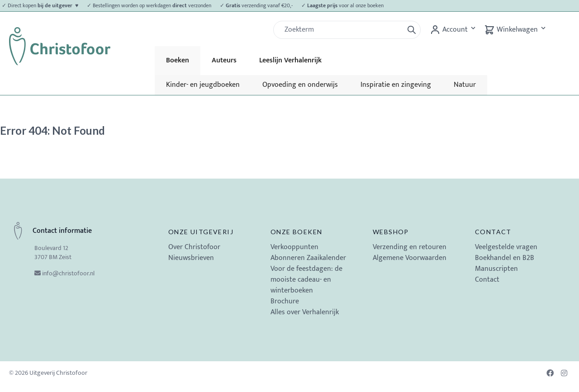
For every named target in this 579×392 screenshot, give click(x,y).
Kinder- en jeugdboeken (203, 85)
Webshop (391, 232)
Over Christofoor (194, 247)
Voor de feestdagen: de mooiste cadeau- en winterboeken (306, 280)
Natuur (465, 85)
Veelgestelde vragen (506, 247)
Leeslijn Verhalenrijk (290, 60)
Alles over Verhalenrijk (305, 312)
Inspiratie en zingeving (396, 85)
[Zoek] (342, 30)
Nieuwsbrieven (191, 258)
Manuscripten (496, 269)
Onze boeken (296, 232)
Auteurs (224, 60)
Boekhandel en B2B (505, 258)
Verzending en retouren (410, 247)
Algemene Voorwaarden (410, 258)
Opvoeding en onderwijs (300, 85)
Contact (493, 232)
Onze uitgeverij (201, 232)
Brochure (285, 301)
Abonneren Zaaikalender (308, 258)
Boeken (178, 60)
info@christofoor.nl (68, 273)
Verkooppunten (294, 247)
